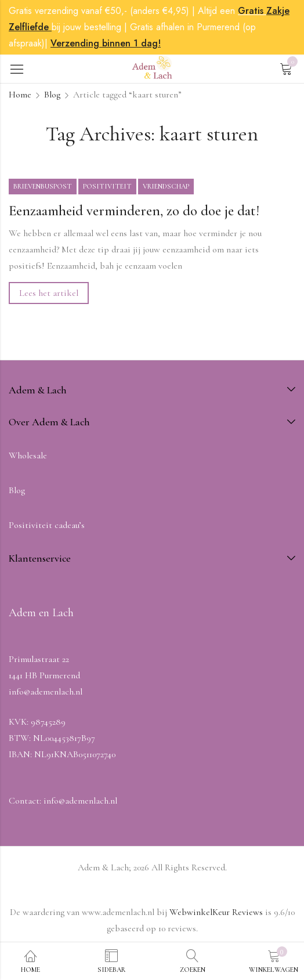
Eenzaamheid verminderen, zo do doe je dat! (134, 211)
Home (20, 95)
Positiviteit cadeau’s (47, 525)
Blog (52, 95)
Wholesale (28, 455)
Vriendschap (166, 186)
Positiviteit (107, 186)
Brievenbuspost (43, 186)
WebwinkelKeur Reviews (216, 912)
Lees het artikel (49, 293)
